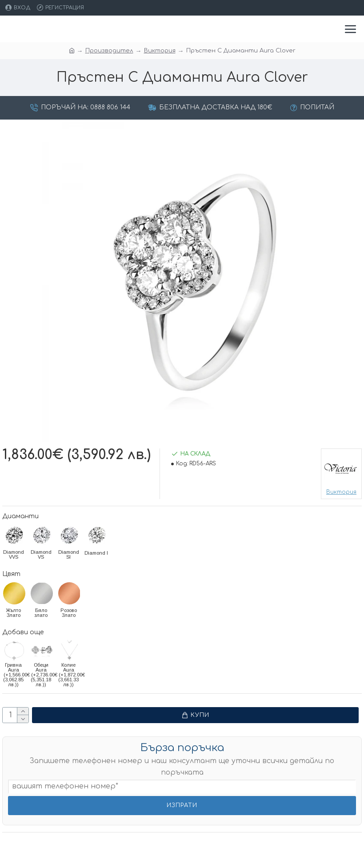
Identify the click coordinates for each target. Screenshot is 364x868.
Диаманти (20, 516)
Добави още (23, 632)
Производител (109, 51)
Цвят (11, 574)
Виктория (160, 51)
